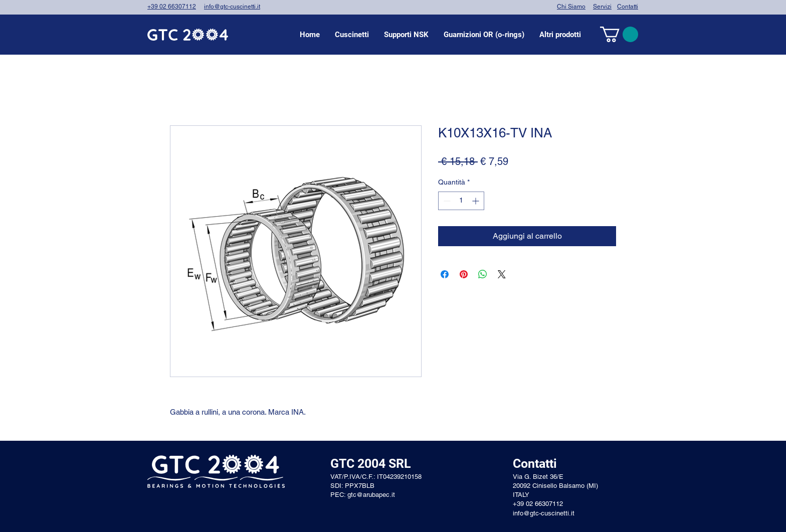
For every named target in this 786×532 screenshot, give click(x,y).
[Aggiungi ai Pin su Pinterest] (464, 274)
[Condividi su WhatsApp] (483, 274)
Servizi (602, 7)
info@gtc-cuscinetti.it (232, 7)
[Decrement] (446, 201)
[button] (352, 35)
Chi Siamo (571, 7)
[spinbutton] (461, 201)
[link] (619, 34)
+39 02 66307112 (172, 7)
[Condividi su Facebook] (445, 274)
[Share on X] (502, 274)
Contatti (628, 7)
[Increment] (476, 201)
